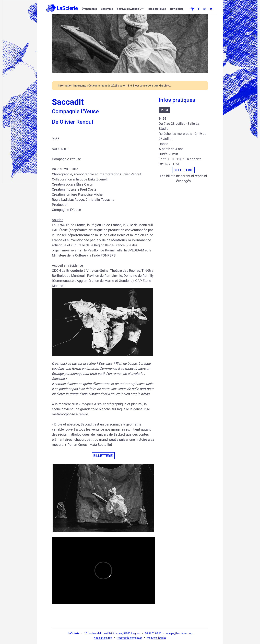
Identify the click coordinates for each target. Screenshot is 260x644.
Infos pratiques (157, 9)
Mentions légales (157, 638)
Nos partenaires (103, 638)
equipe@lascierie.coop (179, 633)
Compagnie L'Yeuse (66, 210)
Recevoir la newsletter (129, 638)
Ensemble (107, 9)
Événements (89, 9)
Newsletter (177, 9)
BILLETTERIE (103, 456)
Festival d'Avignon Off (130, 9)
